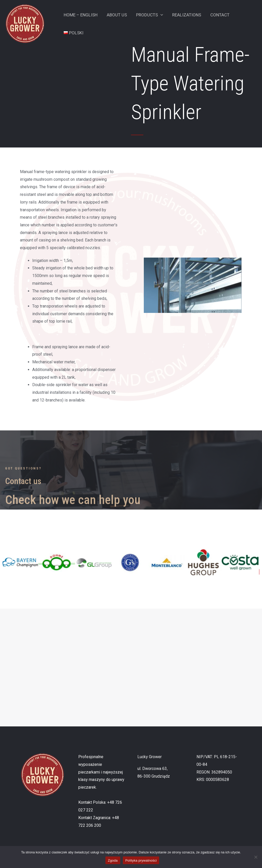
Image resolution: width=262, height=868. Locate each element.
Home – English (80, 15)
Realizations (185, 15)
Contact (218, 15)
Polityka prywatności (141, 860)
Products (148, 15)
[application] (159, 15)
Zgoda (113, 860)
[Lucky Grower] (25, 23)
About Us (116, 15)
